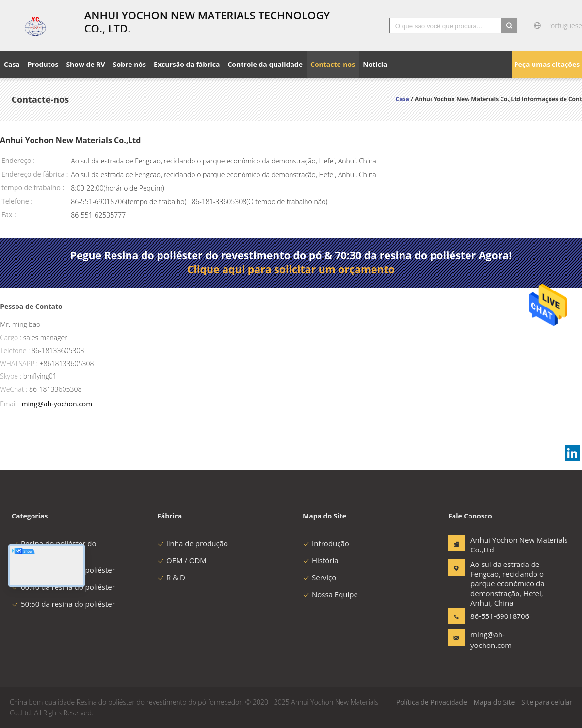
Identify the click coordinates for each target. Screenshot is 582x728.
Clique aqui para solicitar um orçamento (291, 269)
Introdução (326, 543)
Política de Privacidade (432, 702)
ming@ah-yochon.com (57, 404)
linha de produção (193, 543)
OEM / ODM (182, 560)
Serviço (319, 577)
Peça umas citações (547, 64)
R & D (171, 577)
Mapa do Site (494, 702)
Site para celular (547, 702)
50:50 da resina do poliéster (63, 604)
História (321, 560)
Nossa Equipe (330, 594)
